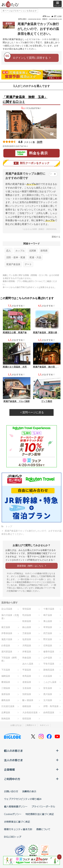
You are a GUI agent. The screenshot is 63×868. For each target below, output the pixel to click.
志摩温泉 (6, 712)
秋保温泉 (27, 621)
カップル (20, 251)
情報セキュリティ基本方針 (18, 829)
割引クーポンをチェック (32, 163)
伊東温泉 (27, 652)
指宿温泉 (27, 719)
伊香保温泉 (7, 633)
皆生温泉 (48, 688)
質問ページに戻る (32, 412)
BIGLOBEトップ (13, 837)
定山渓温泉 (7, 609)
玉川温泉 (48, 700)
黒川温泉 (48, 694)
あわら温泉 (28, 664)
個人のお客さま (32, 751)
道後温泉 (27, 682)
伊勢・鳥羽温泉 (51, 706)
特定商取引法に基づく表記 (40, 814)
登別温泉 (27, 609)
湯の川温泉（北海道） (10, 617)
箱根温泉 (27, 706)
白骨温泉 (6, 646)
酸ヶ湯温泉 (28, 700)
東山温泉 (48, 621)
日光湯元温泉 (8, 706)
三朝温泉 (6, 688)
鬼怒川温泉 (7, 639)
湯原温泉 (6, 694)
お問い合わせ (11, 791)
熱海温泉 (6, 719)
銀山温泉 (27, 627)
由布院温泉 (49, 712)
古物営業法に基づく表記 (17, 822)
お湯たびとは (16, 725)
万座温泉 (27, 633)
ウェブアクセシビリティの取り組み (23, 799)
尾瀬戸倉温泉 (13, 264)
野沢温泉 (48, 639)
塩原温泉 (27, 639)
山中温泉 (48, 658)
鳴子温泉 (48, 615)
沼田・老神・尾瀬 (16, 257)
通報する (56, 237)
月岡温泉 (27, 646)
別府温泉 (27, 694)
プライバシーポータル (43, 806)
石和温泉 (48, 646)
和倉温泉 (27, 658)
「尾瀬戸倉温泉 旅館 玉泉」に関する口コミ (25, 99)
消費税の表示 (29, 791)
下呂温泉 (6, 670)
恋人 (9, 251)
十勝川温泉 (49, 609)
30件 (40, 142)
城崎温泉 (6, 676)
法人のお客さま (32, 760)
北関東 (33, 251)
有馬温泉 (27, 676)
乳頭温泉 (27, 615)
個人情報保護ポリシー (16, 806)
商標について (43, 829)
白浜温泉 (48, 676)
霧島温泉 (6, 700)
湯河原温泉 (7, 652)
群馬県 (44, 251)
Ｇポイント (44, 725)
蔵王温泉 (6, 627)
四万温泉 (48, 633)
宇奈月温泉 (49, 664)
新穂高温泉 (49, 670)
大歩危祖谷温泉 (30, 712)
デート (28, 264)
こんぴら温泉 (50, 682)
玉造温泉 (27, 688)
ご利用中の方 (32, 779)
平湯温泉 (27, 670)
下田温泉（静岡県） (9, 659)
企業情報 (32, 769)
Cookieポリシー (13, 814)
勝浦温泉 (6, 682)
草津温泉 (48, 627)
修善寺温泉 (49, 652)
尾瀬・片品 (35, 257)
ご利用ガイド (31, 725)
